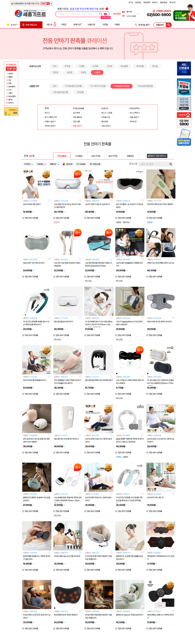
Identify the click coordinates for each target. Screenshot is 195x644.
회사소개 (172, 2)
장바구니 (155, 2)
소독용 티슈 (106, 117)
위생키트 (105, 108)
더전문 (105, 25)
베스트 (52, 25)
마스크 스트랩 (107, 113)
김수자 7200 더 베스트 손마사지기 (97, 204)
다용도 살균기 (50, 122)
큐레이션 (77, 25)
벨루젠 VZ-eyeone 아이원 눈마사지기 (130, 615)
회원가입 (138, 2)
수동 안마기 (106, 126)
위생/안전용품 (78, 108)
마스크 (47, 113)
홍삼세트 (105, 122)
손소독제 (76, 113)
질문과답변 (164, 2)
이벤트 (117, 25)
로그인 (131, 2)
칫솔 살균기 (134, 117)
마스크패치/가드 (51, 117)
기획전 (64, 25)
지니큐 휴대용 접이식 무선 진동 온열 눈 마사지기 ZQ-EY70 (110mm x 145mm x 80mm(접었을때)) (99, 325)
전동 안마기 (77, 126)
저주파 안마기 (50, 126)
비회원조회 (147, 2)
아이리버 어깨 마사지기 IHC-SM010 (160, 204)
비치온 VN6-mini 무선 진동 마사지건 (67, 556)
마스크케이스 (135, 113)
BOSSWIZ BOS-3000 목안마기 (66, 615)
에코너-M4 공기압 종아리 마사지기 (159, 322)
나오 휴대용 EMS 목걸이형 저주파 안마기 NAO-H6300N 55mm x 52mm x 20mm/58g (68, 500)
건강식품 (76, 122)
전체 (47, 108)
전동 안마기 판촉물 (30, 218)
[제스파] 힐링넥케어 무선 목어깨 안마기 (99, 380)
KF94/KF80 (135, 108)
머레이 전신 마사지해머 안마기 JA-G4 (161, 263)
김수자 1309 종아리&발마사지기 (34, 380)
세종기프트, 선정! (83, 9)
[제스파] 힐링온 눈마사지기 (64, 322)
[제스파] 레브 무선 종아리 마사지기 (66, 439)
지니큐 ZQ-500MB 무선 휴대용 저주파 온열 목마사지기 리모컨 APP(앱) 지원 (129, 500)
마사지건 (133, 122)
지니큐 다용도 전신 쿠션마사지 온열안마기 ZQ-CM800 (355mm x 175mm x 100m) (161, 383)
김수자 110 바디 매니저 (155, 498)
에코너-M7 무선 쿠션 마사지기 (34, 263)
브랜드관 (91, 25)
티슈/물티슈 (78, 117)
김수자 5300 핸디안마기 (32, 204)
